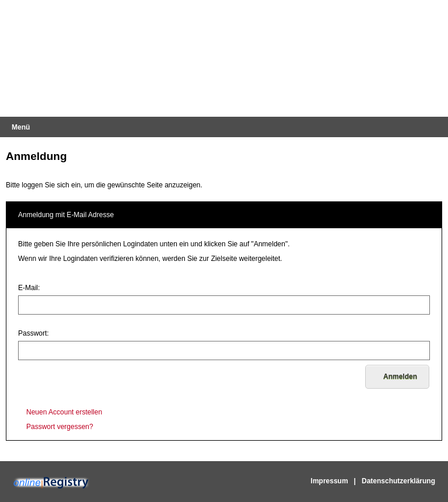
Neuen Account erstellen (64, 412)
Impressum (330, 481)
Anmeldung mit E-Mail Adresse (66, 215)
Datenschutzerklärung (398, 481)
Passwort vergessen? (60, 427)
